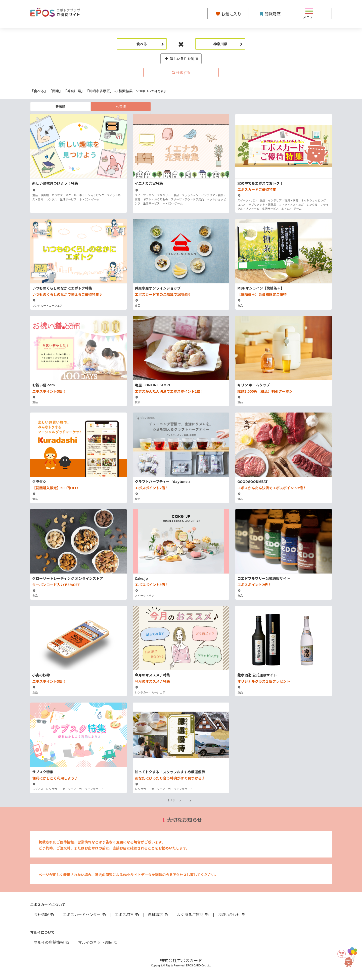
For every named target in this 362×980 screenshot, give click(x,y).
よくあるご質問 (193, 914)
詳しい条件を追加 (181, 59)
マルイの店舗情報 (52, 942)
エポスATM (127, 914)
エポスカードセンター (85, 914)
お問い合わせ (232, 914)
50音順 (121, 107)
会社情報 (44, 914)
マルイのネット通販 (98, 942)
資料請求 (158, 914)
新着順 (60, 107)
